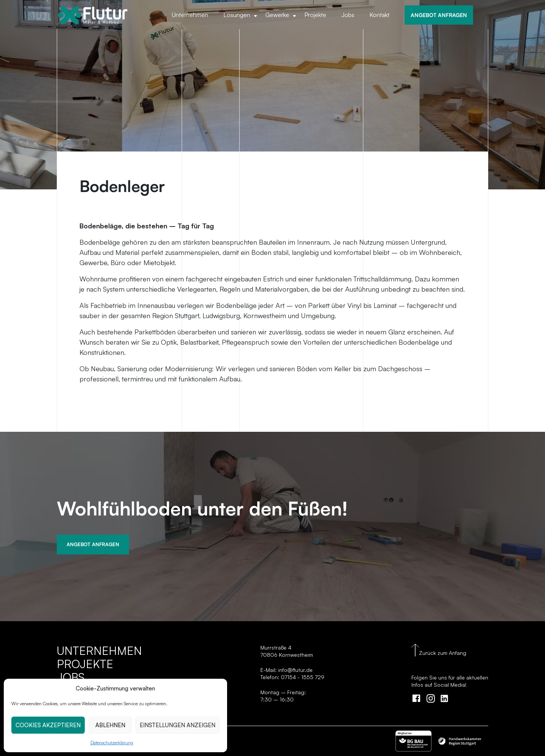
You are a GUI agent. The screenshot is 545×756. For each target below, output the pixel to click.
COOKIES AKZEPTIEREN (48, 725)
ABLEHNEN (110, 725)
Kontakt (379, 15)
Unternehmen (190, 15)
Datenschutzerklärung (112, 743)
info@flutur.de (295, 670)
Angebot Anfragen (93, 544)
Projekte (315, 15)
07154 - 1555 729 (303, 677)
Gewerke (277, 15)
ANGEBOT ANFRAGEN (439, 15)
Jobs (348, 15)
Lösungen (237, 15)
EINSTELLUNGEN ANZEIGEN (178, 725)
